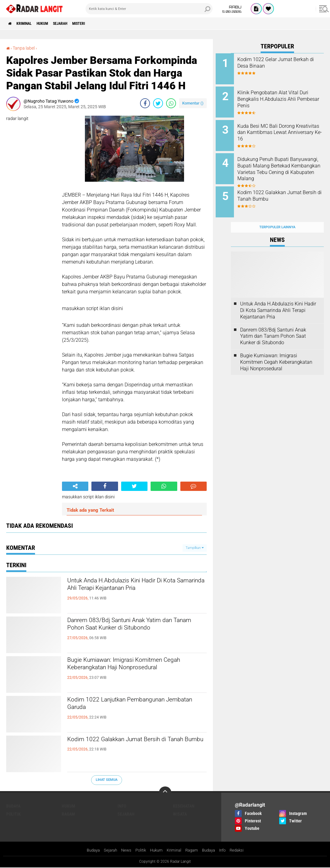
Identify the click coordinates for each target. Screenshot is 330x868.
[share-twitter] (158, 103)
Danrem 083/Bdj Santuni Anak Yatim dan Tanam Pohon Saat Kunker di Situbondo (131, 632)
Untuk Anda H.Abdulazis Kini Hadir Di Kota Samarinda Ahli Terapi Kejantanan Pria (135, 592)
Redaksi (242, 850)
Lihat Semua (107, 780)
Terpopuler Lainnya (277, 215)
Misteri (99, 24)
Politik (13, 814)
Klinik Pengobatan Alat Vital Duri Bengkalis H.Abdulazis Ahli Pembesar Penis (283, 97)
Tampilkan (195, 548)
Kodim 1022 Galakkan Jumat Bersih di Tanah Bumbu (134, 746)
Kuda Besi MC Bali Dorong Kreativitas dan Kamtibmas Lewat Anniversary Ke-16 (282, 129)
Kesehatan (184, 806)
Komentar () (193, 103)
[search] (149, 9)
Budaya (13, 806)
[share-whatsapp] (171, 103)
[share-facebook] (145, 103)
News (123, 850)
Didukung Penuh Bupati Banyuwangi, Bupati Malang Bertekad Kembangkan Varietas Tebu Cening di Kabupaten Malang (283, 166)
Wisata (180, 814)
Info (122, 806)
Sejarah (75, 24)
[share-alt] (75, 486)
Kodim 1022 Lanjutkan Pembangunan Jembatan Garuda (133, 706)
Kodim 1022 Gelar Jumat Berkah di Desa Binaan (280, 63)
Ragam (68, 814)
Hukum (53, 24)
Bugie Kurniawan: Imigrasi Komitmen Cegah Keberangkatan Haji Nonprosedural (132, 671)
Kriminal (30, 24)
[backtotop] (165, 793)
